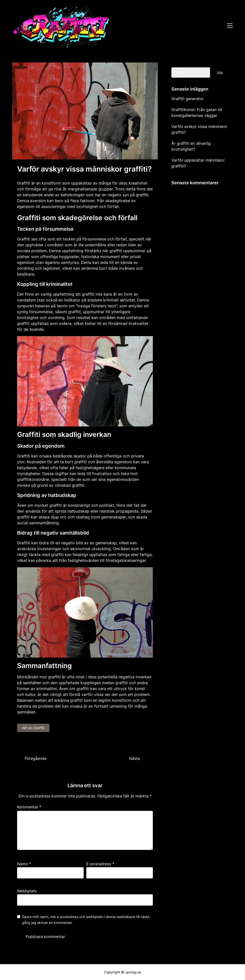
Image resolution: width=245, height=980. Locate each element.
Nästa (134, 758)
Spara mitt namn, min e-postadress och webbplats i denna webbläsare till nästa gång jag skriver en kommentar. (86, 920)
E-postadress (100, 864)
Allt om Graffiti (33, 728)
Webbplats (27, 891)
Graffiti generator (188, 99)
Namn (24, 864)
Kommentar (29, 807)
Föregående (36, 758)
